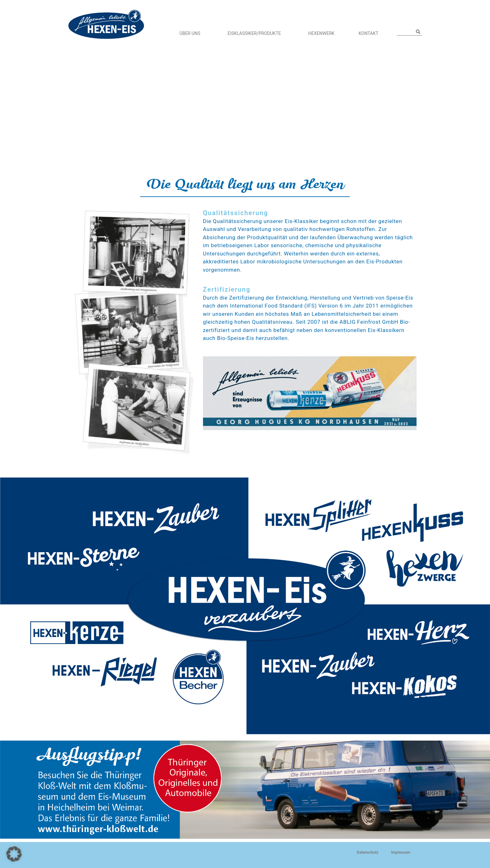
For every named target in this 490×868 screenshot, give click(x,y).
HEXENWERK (321, 33)
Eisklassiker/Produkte (256, 33)
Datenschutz (367, 852)
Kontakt (369, 33)
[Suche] (418, 32)
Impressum (401, 852)
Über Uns (192, 33)
